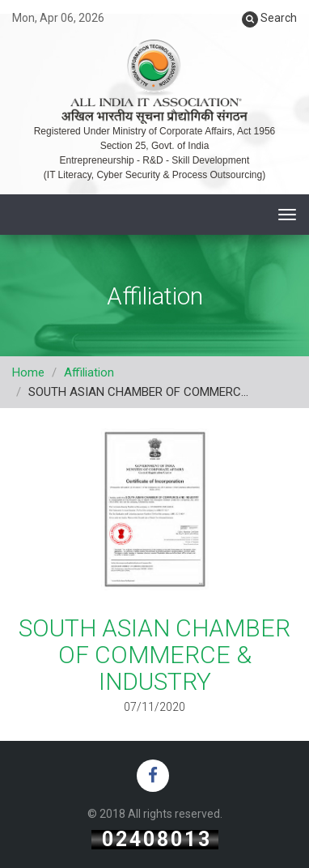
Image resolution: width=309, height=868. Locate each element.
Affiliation (89, 372)
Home (28, 372)
